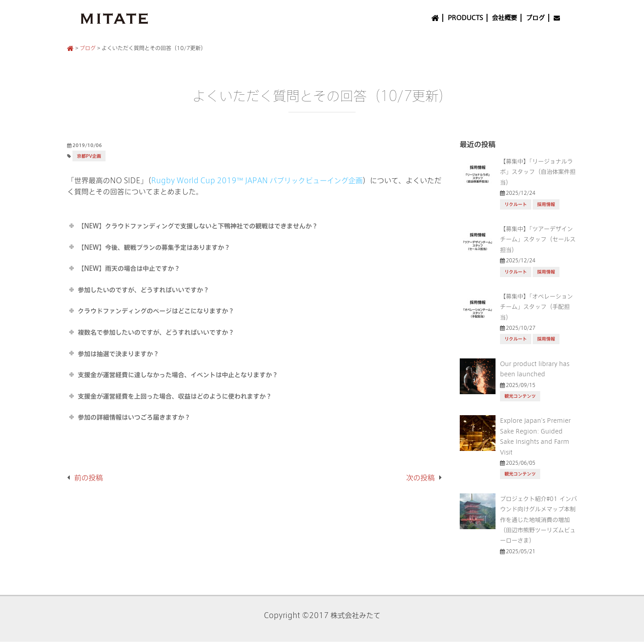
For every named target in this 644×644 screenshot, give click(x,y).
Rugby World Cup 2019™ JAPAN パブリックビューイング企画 (257, 180)
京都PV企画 (89, 156)
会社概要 (504, 18)
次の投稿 (420, 478)
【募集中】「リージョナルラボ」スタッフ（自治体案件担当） (538, 172)
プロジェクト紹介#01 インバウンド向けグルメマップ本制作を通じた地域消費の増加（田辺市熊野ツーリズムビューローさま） (538, 520)
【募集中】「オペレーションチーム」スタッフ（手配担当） (536, 307)
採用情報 (546, 204)
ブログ (535, 18)
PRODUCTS (465, 18)
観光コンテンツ (520, 396)
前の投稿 (89, 478)
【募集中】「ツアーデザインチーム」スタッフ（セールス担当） (538, 239)
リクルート (516, 204)
